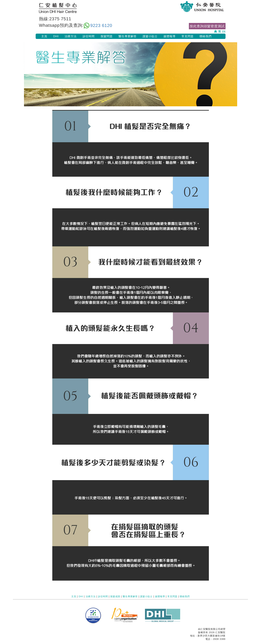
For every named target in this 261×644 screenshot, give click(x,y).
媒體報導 (170, 36)
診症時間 (89, 36)
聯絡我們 (206, 36)
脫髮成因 (115, 596)
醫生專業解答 (128, 36)
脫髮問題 (107, 36)
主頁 (44, 36)
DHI (56, 36)
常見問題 (188, 36)
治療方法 (71, 36)
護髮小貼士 (150, 36)
